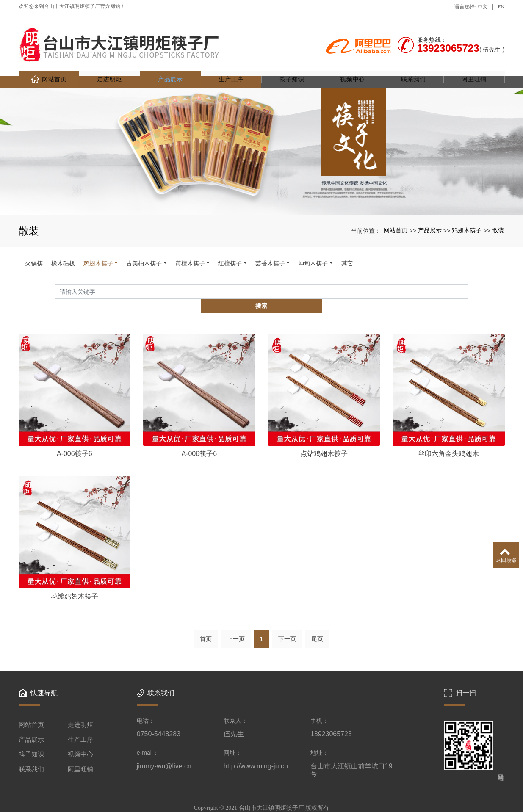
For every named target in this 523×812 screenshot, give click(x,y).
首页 (206, 614)
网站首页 (49, 68)
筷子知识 (292, 68)
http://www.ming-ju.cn (256, 742)
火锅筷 (34, 252)
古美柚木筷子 (144, 252)
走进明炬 (109, 68)
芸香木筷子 (270, 252)
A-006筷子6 (75, 428)
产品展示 (170, 68)
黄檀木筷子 (190, 252)
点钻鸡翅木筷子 (324, 428)
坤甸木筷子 (313, 252)
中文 (483, 7)
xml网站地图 (337, 794)
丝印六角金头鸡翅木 (448, 428)
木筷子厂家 (214, 794)
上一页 (236, 614)
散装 (498, 219)
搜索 (468, 280)
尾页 (317, 614)
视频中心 (353, 68)
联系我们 (414, 68)
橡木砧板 (63, 252)
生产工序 (231, 68)
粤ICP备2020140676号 (262, 804)
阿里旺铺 (474, 68)
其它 (347, 252)
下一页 (287, 614)
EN (501, 7)
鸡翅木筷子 (467, 219)
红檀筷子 (230, 252)
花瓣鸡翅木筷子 (75, 571)
